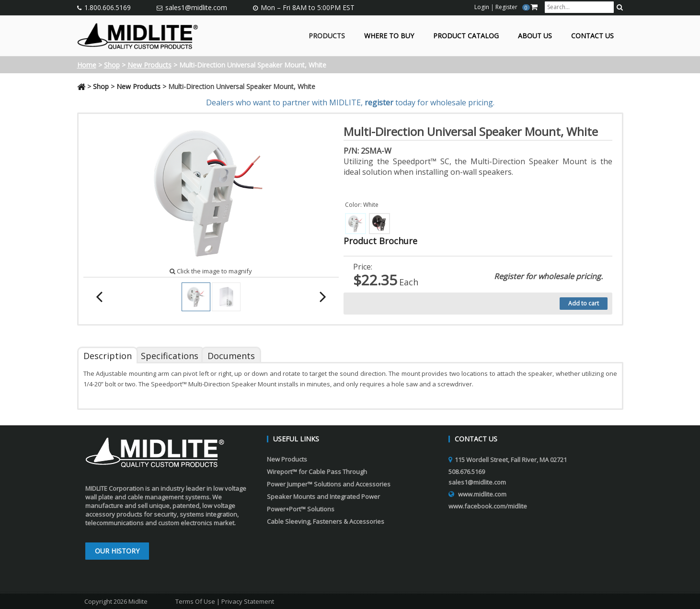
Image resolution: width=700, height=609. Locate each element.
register (379, 102)
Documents (231, 356)
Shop (112, 65)
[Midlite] (138, 35)
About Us (535, 36)
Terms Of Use (195, 601)
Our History (117, 551)
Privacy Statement (248, 601)
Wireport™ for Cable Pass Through (317, 472)
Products (327, 36)
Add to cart (584, 303)
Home (87, 65)
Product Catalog (466, 36)
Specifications (170, 356)
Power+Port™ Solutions (301, 509)
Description (108, 356)
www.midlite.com (482, 494)
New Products (149, 65)
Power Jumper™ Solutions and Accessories (329, 484)
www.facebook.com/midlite (488, 506)
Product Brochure (380, 241)
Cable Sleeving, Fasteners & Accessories (326, 521)
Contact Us (592, 36)
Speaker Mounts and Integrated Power (323, 496)
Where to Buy (389, 36)
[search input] (579, 7)
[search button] (620, 7)
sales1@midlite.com (196, 7)
